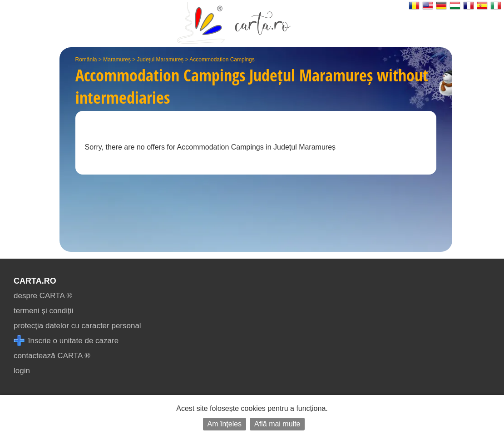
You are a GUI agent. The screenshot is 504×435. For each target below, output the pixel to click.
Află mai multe (277, 424)
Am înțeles (225, 424)
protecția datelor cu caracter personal (77, 326)
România (86, 60)
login (22, 371)
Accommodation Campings (222, 60)
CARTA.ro (35, 281)
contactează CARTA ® (52, 356)
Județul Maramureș (161, 60)
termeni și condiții (43, 311)
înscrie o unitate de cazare (66, 341)
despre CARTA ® (43, 296)
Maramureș (117, 60)
